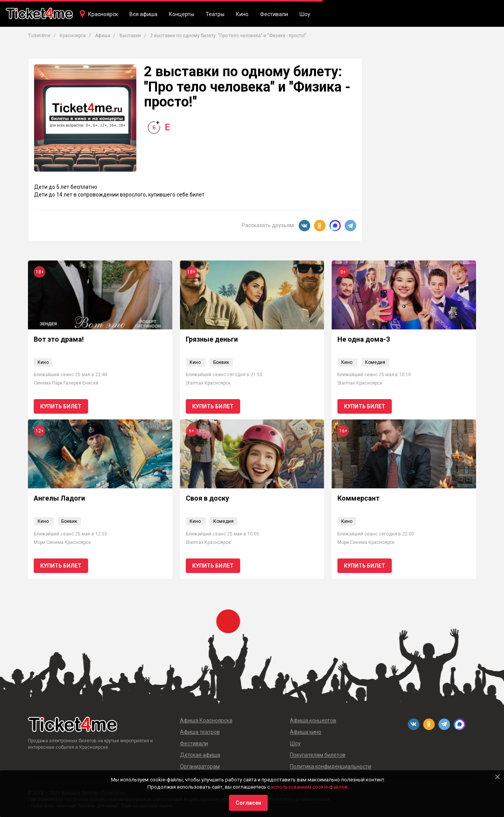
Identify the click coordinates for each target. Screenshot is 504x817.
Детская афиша (200, 755)
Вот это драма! (59, 339)
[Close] (497, 777)
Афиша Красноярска (206, 720)
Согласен (248, 803)
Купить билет (61, 406)
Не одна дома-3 (364, 339)
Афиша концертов (313, 720)
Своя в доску (207, 498)
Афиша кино (306, 732)
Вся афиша (143, 14)
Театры (215, 14)
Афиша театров (200, 732)
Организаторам (200, 766)
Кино (242, 14)
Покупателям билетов (318, 755)
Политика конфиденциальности (331, 766)
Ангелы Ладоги (59, 498)
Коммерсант (358, 498)
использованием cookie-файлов (309, 787)
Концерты (182, 14)
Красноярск (103, 14)
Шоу (305, 14)
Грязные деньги (212, 339)
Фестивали (274, 14)
